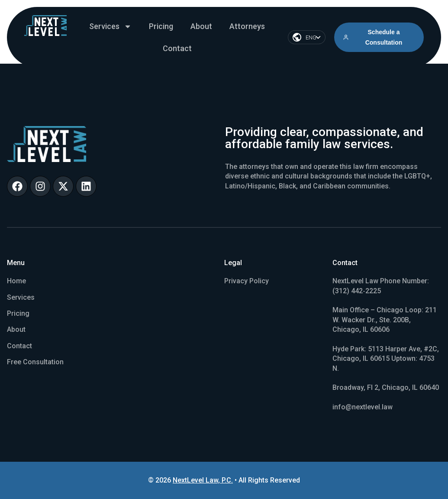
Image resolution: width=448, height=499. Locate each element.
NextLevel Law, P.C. (203, 480)
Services (110, 26)
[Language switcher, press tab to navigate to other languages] (307, 37)
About (201, 26)
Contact (177, 48)
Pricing (161, 26)
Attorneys (247, 26)
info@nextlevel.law (363, 407)
